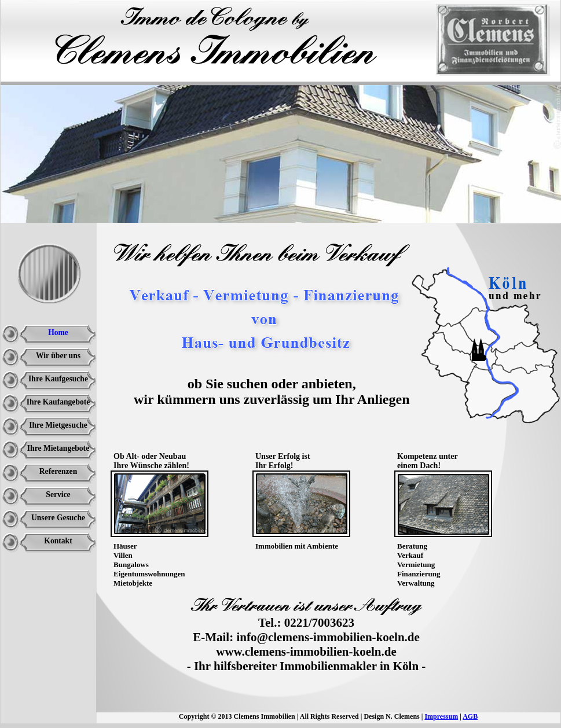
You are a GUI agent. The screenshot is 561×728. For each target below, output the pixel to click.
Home (58, 332)
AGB (470, 716)
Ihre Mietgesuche (58, 425)
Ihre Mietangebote (58, 448)
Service (58, 494)
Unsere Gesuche (58, 518)
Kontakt (58, 541)
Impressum (441, 716)
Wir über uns (58, 356)
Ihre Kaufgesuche (58, 379)
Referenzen (58, 471)
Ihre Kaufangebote (58, 402)
